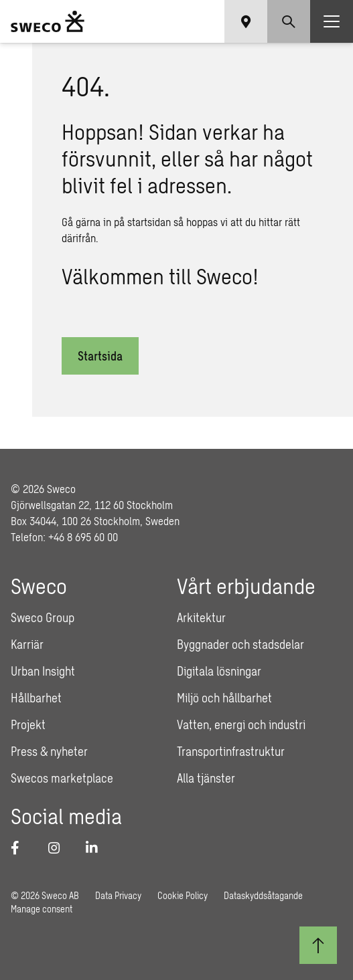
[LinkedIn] (96, 848)
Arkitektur (201, 617)
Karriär (27, 644)
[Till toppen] (318, 945)
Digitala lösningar (219, 671)
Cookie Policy (183, 895)
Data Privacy (118, 895)
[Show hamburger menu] (332, 21)
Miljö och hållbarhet (224, 698)
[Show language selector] (246, 21)
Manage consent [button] (42, 909)
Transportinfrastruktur (231, 751)
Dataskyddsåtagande (263, 895)
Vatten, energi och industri (241, 724)
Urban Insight (43, 671)
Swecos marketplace (62, 778)
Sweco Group (43, 617)
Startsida (100, 356)
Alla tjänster (206, 778)
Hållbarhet (36, 698)
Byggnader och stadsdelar (240, 644)
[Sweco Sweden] (48, 21)
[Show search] (289, 21)
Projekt (28, 724)
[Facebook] (21, 848)
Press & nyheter (49, 751)
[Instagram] (59, 848)
